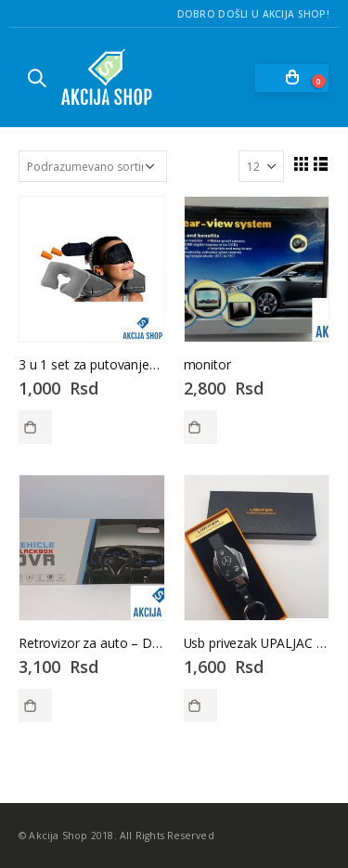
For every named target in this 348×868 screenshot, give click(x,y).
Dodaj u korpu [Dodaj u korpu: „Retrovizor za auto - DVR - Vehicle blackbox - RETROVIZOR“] (35, 706)
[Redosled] (93, 166)
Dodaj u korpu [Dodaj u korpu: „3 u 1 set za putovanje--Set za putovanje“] (35, 427)
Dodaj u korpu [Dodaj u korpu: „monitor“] (200, 427)
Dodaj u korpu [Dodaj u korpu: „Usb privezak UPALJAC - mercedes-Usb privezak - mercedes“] (200, 706)
